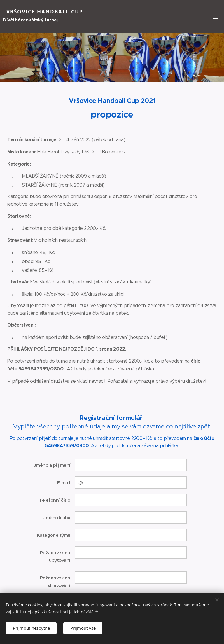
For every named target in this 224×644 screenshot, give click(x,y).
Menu (215, 17)
